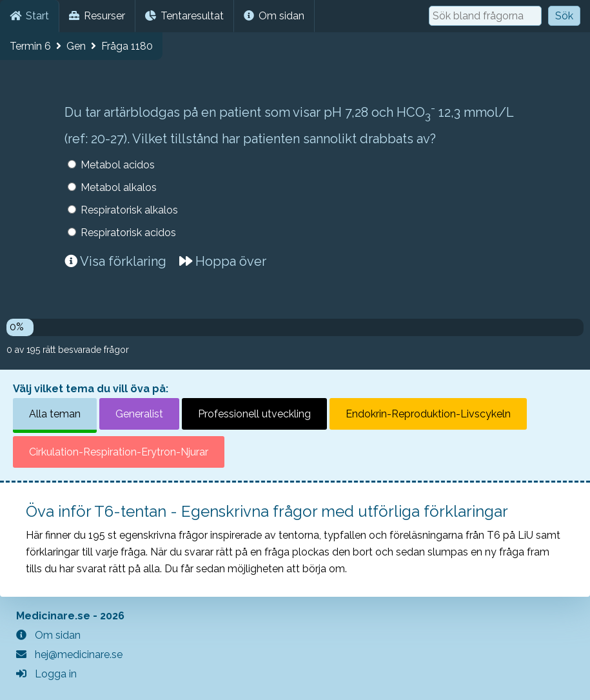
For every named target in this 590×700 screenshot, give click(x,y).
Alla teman (55, 414)
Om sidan (274, 16)
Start (29, 16)
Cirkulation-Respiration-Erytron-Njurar (119, 452)
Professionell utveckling (254, 414)
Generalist (139, 414)
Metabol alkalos (119, 187)
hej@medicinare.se (69, 655)
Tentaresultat (184, 16)
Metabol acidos (118, 165)
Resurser (97, 16)
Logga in (46, 674)
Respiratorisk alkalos (129, 210)
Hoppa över (223, 261)
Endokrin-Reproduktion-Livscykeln (428, 414)
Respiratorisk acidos (128, 233)
